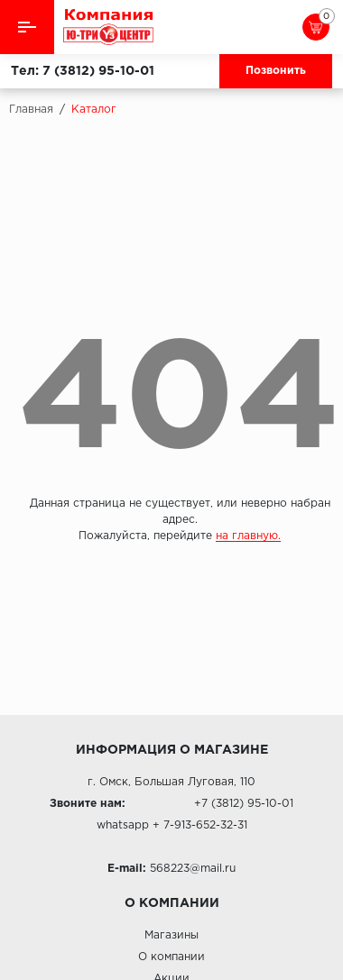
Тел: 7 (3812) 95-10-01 (83, 71)
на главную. (248, 536)
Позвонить (276, 71)
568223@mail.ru (193, 869)
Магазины (171, 935)
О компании (171, 957)
